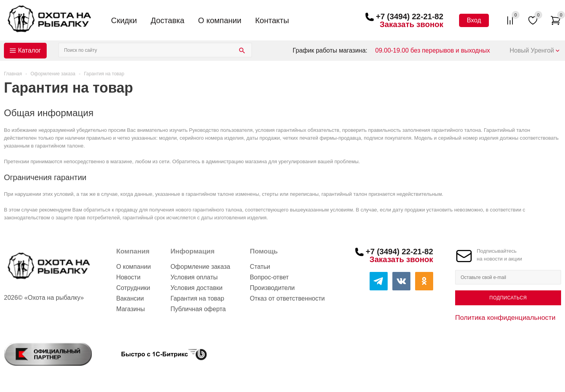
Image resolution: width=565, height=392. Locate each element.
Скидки (124, 20)
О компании (220, 20)
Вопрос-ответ (269, 277)
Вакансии (130, 298)
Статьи (260, 267)
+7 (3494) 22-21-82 (410, 16)
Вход (474, 20)
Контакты (272, 20)
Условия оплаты (194, 277)
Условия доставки (196, 288)
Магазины (130, 309)
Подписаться (508, 298)
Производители (272, 288)
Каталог (29, 50)
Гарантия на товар (197, 298)
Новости (128, 277)
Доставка (168, 20)
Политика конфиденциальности (505, 317)
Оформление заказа (200, 267)
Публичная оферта (198, 309)
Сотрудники (133, 288)
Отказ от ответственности (287, 298)
